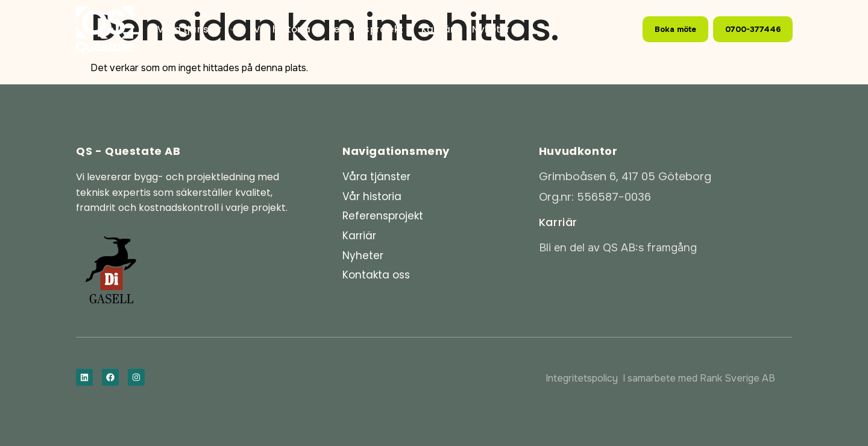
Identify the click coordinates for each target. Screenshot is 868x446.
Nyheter (491, 29)
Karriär (438, 29)
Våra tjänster (197, 29)
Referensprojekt (366, 29)
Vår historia (282, 29)
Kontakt (183, 44)
